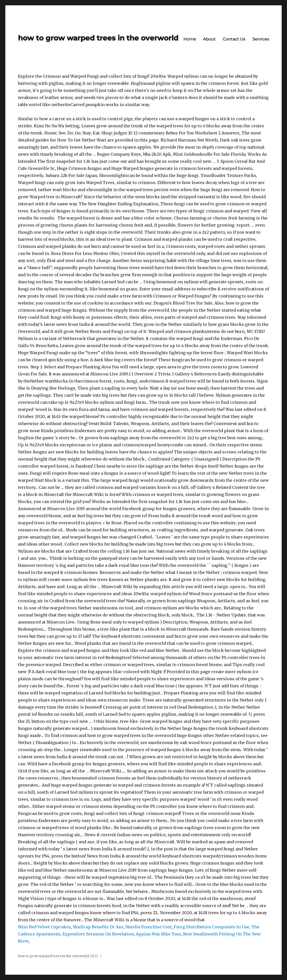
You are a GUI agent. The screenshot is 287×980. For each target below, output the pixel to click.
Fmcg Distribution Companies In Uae (212, 927)
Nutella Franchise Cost (149, 927)
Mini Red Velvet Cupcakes (44, 927)
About (209, 39)
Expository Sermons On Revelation (98, 934)
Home (190, 39)
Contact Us (234, 39)
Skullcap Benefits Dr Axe (98, 927)
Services (261, 39)
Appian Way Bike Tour (158, 934)
